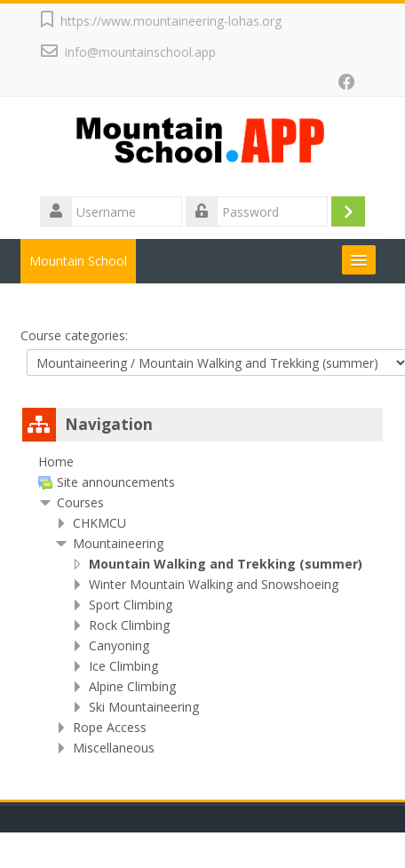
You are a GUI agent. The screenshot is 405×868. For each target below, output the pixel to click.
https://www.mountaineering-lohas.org (171, 21)
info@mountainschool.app (140, 52)
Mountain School (78, 261)
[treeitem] (202, 462)
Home (56, 462)
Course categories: (74, 335)
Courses (80, 502)
